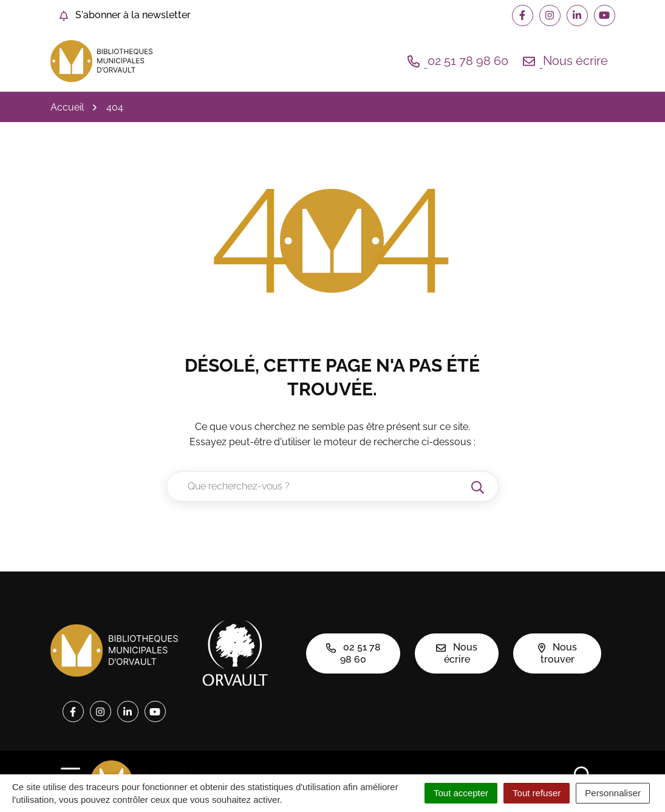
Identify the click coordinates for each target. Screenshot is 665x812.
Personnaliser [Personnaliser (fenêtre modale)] (613, 793)
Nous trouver (558, 653)
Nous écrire (457, 653)
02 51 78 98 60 (353, 653)
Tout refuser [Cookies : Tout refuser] (537, 793)
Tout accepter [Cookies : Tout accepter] (461, 793)
